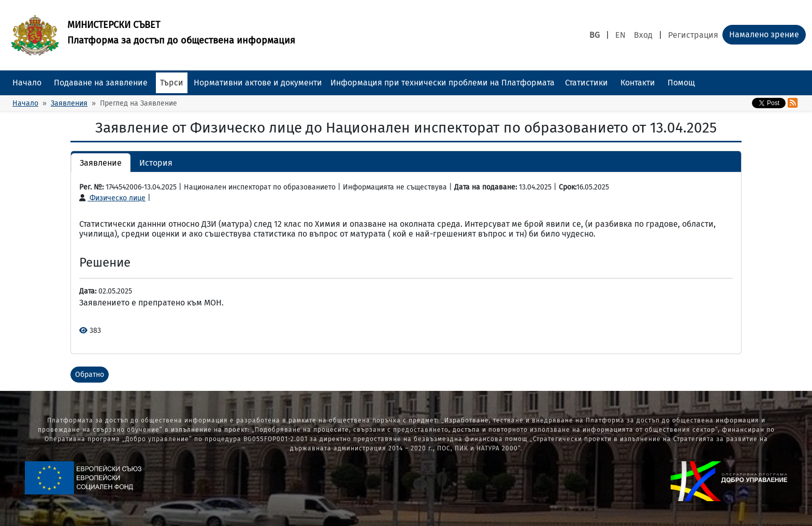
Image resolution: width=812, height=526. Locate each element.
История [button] (156, 163)
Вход (643, 35)
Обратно (90, 375)
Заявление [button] (101, 163)
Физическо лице (112, 198)
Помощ (681, 83)
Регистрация (693, 35)
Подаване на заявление (101, 83)
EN (620, 35)
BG (594, 35)
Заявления (69, 103)
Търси (172, 83)
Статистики (586, 83)
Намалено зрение (764, 34)
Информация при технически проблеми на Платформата (443, 83)
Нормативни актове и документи (258, 83)
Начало (27, 83)
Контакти (638, 83)
